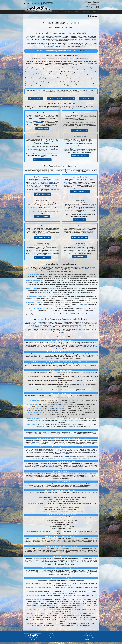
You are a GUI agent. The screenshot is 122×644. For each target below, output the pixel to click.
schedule (42, 212)
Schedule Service (36, 98)
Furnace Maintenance (80, 155)
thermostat (60, 86)
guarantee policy (82, 305)
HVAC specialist (49, 467)
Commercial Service (42, 258)
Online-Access (57, 643)
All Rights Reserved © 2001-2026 (66, 643)
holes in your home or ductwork (63, 404)
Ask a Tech (89, 634)
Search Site (96, 12)
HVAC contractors (40, 331)
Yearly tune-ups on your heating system (56, 408)
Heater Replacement (80, 237)
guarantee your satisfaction (89, 324)
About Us (76, 12)
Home (28, 12)
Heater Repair (80, 219)
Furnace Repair (42, 129)
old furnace (66, 38)
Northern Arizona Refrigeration (34, 322)
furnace (88, 269)
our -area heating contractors (38, 123)
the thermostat (64, 70)
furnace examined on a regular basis (55, 342)
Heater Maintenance (42, 237)
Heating (39, 12)
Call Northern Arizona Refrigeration (61, 98)
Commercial (57, 12)
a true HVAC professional (79, 231)
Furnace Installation (80, 130)
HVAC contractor (54, 46)
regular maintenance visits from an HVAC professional (78, 39)
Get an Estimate (89, 638)
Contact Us (86, 12)
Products (67, 12)
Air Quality (48, 12)
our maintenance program (51, 182)
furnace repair (86, 330)
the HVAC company (48, 149)
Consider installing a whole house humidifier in (42, 573)
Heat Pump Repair (42, 216)
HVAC (48, 270)
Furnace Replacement (42, 160)
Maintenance (89, 640)
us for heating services (68, 390)
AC (32, 12)
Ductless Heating (80, 256)
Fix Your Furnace (87, 98)
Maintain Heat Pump (42, 194)
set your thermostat (64, 457)
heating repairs (35, 442)
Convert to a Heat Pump (80, 191)
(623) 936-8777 (92, 2)
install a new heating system (62, 396)
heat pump (27, 270)
